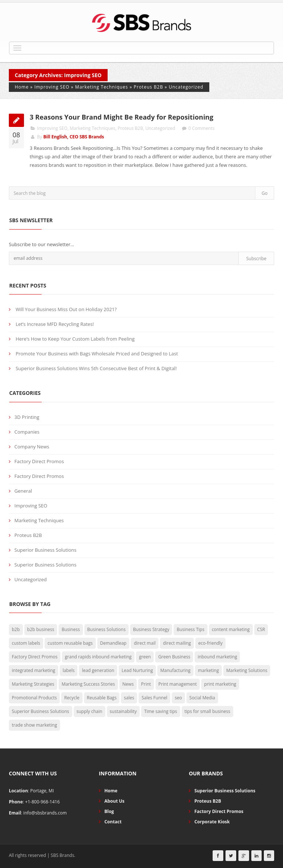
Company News (32, 447)
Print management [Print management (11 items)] (178, 684)
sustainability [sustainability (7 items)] (123, 711)
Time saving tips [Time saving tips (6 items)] (160, 711)
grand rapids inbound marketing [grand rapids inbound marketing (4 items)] (98, 657)
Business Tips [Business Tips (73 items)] (190, 629)
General (23, 491)
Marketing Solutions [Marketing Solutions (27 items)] (247, 670)
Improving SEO (52, 87)
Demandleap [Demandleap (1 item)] (113, 643)
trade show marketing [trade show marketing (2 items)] (34, 725)
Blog (109, 811)
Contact (113, 822)
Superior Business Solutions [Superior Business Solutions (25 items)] (41, 711)
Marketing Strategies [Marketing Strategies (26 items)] (33, 684)
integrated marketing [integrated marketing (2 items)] (34, 670)
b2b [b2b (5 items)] (16, 629)
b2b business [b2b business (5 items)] (41, 629)
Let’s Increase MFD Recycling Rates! (55, 324)
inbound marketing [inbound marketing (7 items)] (217, 657)
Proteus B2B (149, 87)
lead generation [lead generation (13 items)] (98, 670)
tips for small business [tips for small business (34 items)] (207, 711)
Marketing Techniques (102, 87)
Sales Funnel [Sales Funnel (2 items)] (154, 698)
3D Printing (27, 417)
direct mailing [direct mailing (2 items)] (177, 643)
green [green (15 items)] (145, 657)
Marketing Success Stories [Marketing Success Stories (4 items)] (88, 684)
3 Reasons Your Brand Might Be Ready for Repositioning (123, 117)
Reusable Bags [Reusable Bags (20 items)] (102, 698)
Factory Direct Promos (39, 461)
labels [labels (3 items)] (69, 670)
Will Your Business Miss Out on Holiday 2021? (66, 309)
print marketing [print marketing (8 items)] (220, 684)
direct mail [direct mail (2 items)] (145, 643)
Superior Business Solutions (45, 550)
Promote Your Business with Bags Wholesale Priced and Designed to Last (97, 354)
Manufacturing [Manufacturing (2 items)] (175, 670)
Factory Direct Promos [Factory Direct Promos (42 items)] (35, 657)
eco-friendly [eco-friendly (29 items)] (210, 643)
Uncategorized (186, 87)
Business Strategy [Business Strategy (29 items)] (151, 629)
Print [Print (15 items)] (146, 684)
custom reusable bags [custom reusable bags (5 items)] (70, 643)
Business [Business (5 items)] (71, 629)
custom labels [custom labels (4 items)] (26, 643)
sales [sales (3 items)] (129, 698)
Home (22, 87)
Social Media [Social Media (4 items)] (202, 698)
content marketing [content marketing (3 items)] (231, 629)
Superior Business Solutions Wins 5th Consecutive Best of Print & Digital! (96, 368)
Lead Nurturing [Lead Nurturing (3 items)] (137, 670)
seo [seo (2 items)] (178, 698)
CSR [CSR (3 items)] (261, 629)
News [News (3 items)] (128, 684)
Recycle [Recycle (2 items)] (72, 698)
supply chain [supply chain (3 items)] (90, 711)
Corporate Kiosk (212, 822)
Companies (27, 432)
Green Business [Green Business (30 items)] (174, 657)
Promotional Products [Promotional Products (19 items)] (34, 698)
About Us (114, 801)
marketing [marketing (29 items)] (208, 670)
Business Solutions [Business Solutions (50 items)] (106, 629)
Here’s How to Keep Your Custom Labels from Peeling (75, 339)
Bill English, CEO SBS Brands (74, 137)
